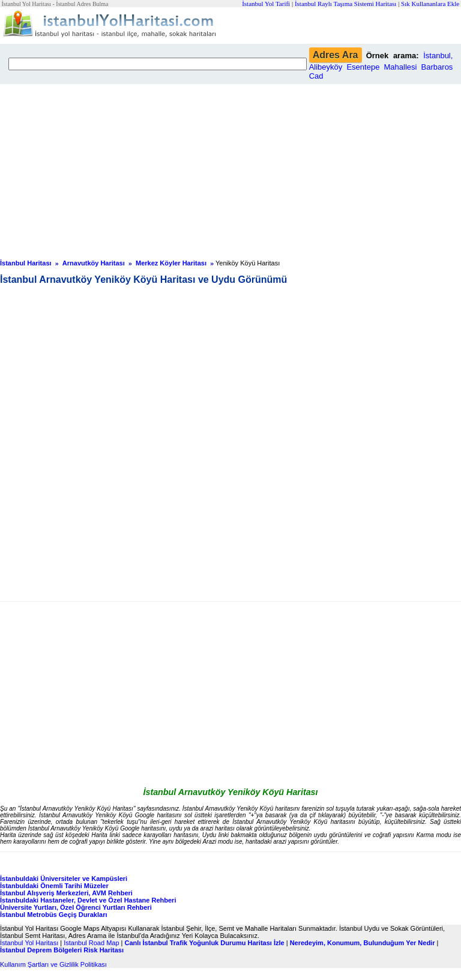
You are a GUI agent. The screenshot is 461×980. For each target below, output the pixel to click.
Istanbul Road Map (91, 943)
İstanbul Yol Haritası (29, 943)
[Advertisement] (230, 168)
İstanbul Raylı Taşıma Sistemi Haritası (346, 4)
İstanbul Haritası (26, 263)
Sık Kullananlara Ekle (430, 4)
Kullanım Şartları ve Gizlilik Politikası (53, 964)
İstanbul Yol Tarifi (266, 4)
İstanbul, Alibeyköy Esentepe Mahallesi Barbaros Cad (381, 66)
